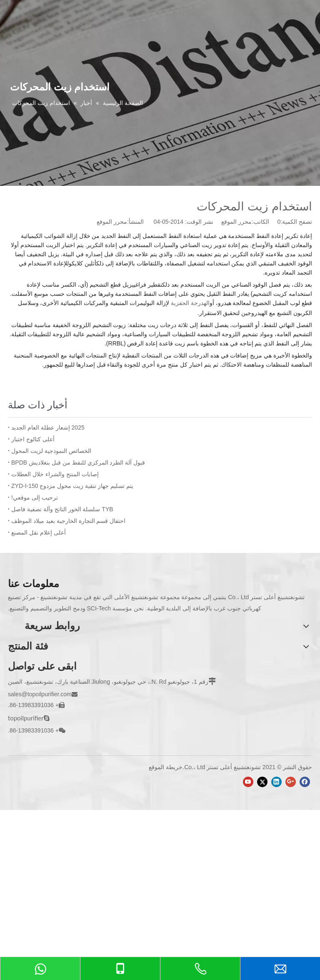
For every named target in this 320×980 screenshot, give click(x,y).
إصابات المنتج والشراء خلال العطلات (55, 474)
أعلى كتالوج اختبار (33, 439)
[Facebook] (305, 782)
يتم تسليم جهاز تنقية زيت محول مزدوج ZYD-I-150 (72, 486)
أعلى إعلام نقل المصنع (39, 532)
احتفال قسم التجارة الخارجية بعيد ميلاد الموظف (68, 521)
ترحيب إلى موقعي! (35, 497)
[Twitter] (262, 782)
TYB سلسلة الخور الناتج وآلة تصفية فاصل (62, 509)
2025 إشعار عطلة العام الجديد (48, 427)
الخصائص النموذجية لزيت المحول (51, 451)
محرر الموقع (112, 222)
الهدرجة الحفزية (190, 303)
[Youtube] (248, 782)
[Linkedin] (276, 782)
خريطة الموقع (166, 767)
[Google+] (291, 782)
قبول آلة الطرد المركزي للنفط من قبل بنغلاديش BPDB (78, 462)
